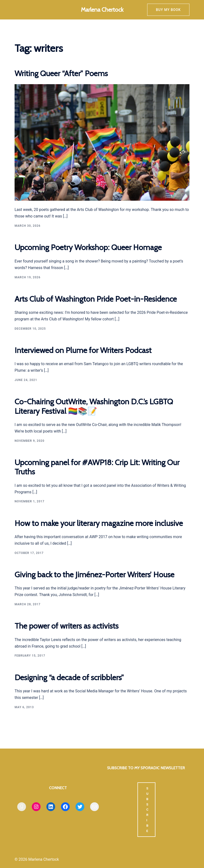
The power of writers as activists (67, 626)
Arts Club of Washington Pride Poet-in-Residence (96, 299)
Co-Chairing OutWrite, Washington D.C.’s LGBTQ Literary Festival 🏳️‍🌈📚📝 (94, 406)
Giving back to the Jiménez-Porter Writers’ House (94, 574)
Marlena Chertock (102, 10)
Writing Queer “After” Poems (61, 73)
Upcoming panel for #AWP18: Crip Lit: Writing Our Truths (97, 467)
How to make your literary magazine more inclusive (99, 523)
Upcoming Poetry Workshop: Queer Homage (88, 247)
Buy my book (168, 10)
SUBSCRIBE (148, 810)
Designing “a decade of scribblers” (69, 677)
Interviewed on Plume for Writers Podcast (83, 350)
